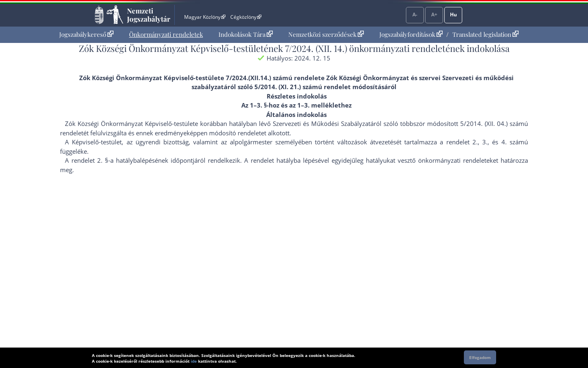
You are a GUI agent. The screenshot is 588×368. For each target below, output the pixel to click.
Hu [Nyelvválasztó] (453, 15)
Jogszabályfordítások (411, 34)
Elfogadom (480, 357)
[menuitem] (86, 35)
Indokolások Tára (246, 34)
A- (415, 15)
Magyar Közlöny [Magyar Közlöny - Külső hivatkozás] (205, 17)
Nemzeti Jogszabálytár (149, 15)
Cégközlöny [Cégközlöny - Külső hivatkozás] (246, 17)
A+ (434, 15)
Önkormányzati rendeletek (166, 34)
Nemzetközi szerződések (326, 34)
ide (194, 361)
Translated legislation (486, 34)
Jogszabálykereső (86, 34)
